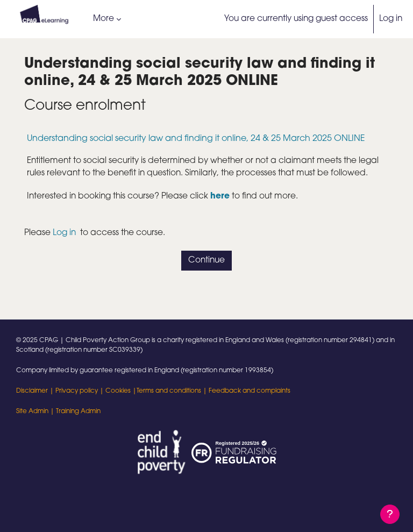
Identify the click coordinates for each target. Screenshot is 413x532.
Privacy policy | (80, 391)
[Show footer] (390, 514)
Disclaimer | (36, 391)
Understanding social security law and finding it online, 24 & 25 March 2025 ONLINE (196, 139)
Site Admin (32, 412)
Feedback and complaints (250, 391)
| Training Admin (74, 412)
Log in (391, 19)
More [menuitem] (104, 19)
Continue (206, 260)
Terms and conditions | (173, 391)
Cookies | (121, 391)
